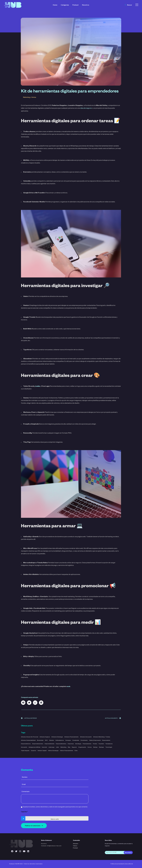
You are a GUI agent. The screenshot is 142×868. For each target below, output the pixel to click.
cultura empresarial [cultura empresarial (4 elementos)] (95, 740)
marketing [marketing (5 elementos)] (63, 747)
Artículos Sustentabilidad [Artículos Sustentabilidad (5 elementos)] (28, 740)
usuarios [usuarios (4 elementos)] (33, 751)
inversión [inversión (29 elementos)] (44, 747)
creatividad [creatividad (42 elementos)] (76, 740)
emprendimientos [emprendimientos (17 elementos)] (61, 744)
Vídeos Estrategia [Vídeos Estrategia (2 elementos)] (53, 751)
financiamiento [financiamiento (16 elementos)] (87, 744)
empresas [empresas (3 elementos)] (71, 744)
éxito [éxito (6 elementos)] (76, 751)
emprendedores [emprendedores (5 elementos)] (26, 744)
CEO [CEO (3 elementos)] (46, 740)
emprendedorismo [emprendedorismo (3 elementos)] (38, 744)
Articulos (76, 844)
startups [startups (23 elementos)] (101, 747)
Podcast (75, 848)
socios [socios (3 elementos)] (90, 747)
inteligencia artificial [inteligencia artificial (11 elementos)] (34, 747)
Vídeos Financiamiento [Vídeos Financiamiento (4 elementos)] (67, 751)
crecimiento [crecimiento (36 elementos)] (84, 740)
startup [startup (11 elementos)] (95, 747)
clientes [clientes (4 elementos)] (52, 740)
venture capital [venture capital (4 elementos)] (42, 751)
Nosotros (44, 844)
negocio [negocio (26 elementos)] (74, 747)
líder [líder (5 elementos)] (58, 747)
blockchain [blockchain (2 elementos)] (40, 740)
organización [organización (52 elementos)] (82, 747)
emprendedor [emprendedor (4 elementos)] (106, 740)
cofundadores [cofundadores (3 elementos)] (60, 740)
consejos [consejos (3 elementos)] (68, 740)
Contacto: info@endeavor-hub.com (51, 846)
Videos (75, 846)
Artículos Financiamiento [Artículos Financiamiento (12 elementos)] (71, 737)
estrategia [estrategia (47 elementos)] (78, 744)
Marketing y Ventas (30, 97)
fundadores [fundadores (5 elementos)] (109, 744)
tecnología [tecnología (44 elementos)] (109, 747)
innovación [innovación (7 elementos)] (24, 747)
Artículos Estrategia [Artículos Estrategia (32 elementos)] (57, 737)
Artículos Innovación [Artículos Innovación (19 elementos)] (86, 737)
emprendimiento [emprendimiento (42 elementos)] (50, 744)
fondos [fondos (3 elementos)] (95, 744)
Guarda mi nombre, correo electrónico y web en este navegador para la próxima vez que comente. (55, 807)
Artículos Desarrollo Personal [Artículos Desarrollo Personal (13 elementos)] (30, 737)
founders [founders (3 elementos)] (101, 744)
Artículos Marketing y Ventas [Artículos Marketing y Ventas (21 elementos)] (102, 737)
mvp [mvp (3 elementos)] (69, 747)
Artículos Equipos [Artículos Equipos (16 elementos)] (45, 737)
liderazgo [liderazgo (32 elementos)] (52, 747)
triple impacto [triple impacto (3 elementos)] (25, 751)
